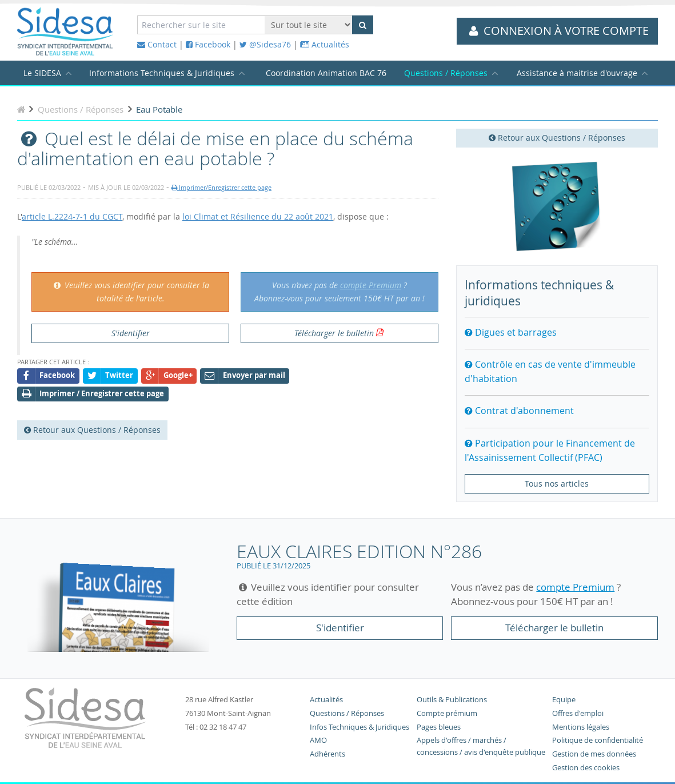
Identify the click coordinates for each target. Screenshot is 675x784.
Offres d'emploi (578, 713)
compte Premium (371, 285)
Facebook (208, 44)
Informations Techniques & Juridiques (162, 73)
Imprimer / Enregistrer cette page (93, 394)
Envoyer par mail (245, 376)
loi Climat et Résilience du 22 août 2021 (258, 216)
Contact (157, 44)
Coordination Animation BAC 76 (326, 73)
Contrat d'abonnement (519, 411)
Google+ (169, 376)
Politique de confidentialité (598, 740)
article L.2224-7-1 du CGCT (72, 216)
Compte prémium (447, 713)
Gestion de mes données (594, 754)
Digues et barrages (511, 332)
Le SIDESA (42, 73)
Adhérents (327, 754)
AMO (318, 740)
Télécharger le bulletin (334, 333)
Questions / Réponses (446, 73)
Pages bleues (439, 727)
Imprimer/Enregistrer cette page (221, 187)
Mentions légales (581, 727)
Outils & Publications (452, 700)
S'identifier (131, 333)
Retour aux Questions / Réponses (557, 138)
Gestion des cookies (586, 768)
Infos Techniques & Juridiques (360, 727)
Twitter (110, 376)
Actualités (325, 44)
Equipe (564, 700)
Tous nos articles (557, 483)
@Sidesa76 (265, 44)
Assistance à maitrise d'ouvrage (577, 73)
